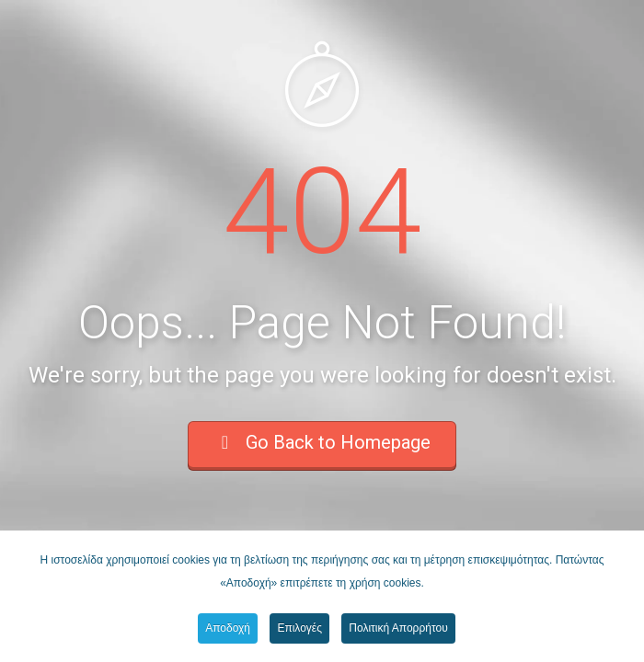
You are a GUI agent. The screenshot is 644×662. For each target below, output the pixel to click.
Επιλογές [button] (299, 628)
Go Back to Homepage (322, 442)
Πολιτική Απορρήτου (398, 628)
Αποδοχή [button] (228, 628)
